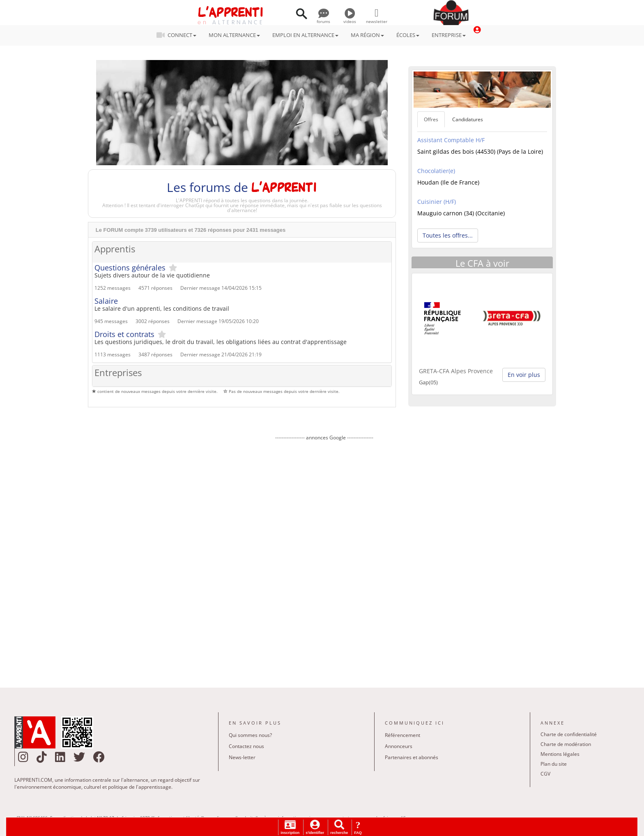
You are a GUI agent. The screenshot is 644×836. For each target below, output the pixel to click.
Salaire (106, 301)
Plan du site (554, 764)
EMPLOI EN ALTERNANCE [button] (305, 35)
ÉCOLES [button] (408, 35)
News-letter (242, 757)
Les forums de (242, 187)
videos (350, 18)
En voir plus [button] (524, 375)
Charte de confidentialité (569, 734)
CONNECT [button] (179, 35)
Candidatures (468, 119)
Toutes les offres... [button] (448, 235)
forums (323, 18)
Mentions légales (560, 754)
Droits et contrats (124, 334)
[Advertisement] (324, 558)
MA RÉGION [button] (367, 35)
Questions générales (130, 268)
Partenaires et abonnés (412, 757)
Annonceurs (399, 746)
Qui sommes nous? (250, 735)
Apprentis (115, 249)
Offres (431, 119)
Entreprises (118, 373)
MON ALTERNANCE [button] (234, 35)
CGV (545, 774)
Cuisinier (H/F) (437, 202)
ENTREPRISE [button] (449, 35)
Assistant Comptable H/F (451, 140)
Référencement (402, 735)
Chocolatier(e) (436, 171)
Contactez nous (246, 746)
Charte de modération (566, 744)
